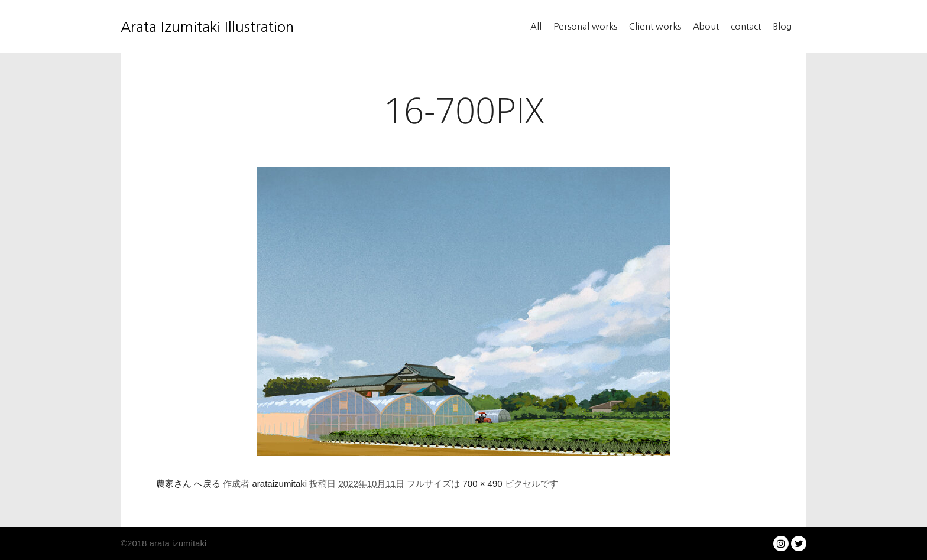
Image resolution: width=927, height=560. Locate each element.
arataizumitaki (280, 484)
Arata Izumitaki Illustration (180, 27)
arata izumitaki (176, 543)
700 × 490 (483, 484)
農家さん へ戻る (188, 484)
